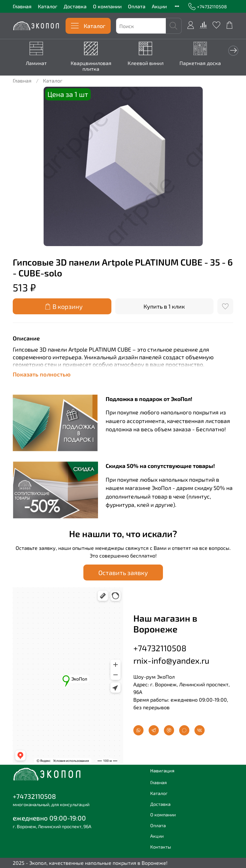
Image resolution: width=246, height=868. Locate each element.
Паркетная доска (208, 64)
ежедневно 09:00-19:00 (49, 818)
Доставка (75, 6)
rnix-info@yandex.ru (171, 660)
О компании (107, 6)
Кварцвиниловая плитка (95, 66)
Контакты (161, 847)
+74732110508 (208, 7)
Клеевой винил (152, 64)
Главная (22, 6)
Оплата (137, 6)
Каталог (48, 6)
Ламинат (38, 64)
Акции (159, 6)
